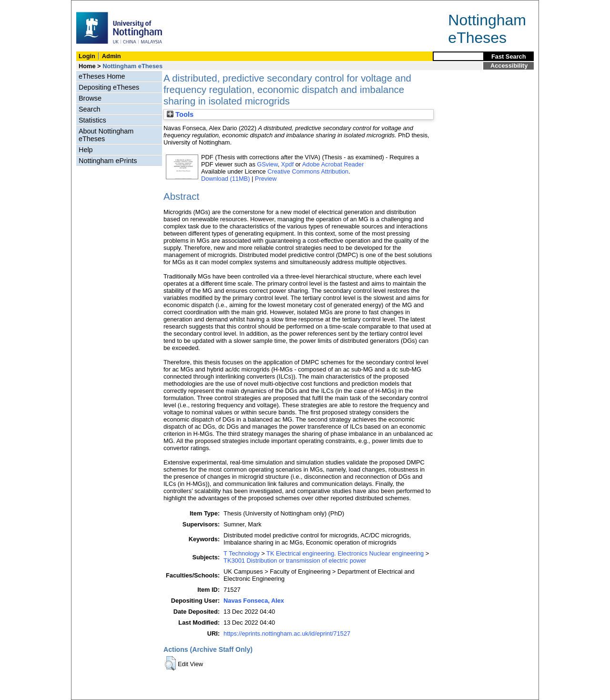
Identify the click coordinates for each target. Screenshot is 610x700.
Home (87, 66)
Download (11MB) (225, 179)
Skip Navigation (92, 5)
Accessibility (509, 66)
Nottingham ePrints (108, 161)
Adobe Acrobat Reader (333, 164)
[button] (170, 663)
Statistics (92, 120)
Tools (180, 114)
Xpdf (287, 164)
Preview (266, 179)
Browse (90, 98)
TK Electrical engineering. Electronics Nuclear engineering (345, 553)
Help (86, 150)
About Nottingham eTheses (106, 135)
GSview (267, 164)
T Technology (242, 553)
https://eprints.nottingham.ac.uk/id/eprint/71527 (287, 633)
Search (90, 109)
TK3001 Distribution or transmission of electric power (295, 561)
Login (87, 56)
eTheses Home (102, 76)
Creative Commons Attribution (308, 171)
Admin (112, 56)
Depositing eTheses (109, 87)
